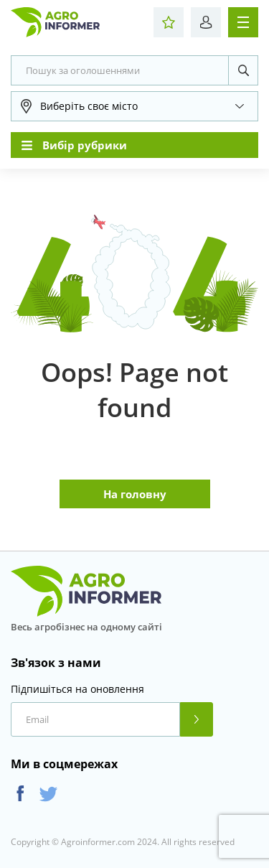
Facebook (20, 794)
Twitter (48, 794)
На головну (135, 494)
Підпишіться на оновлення (77, 689)
